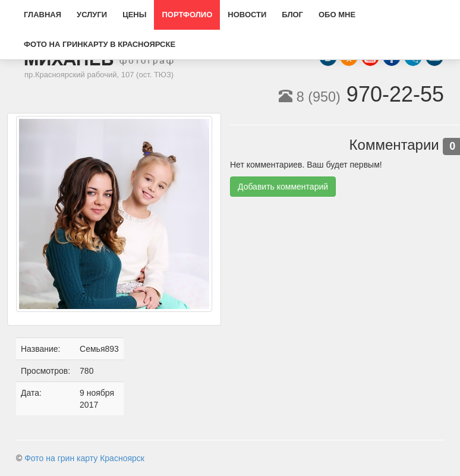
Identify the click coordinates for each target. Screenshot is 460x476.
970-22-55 (361, 94)
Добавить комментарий (283, 187)
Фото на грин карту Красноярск (84, 458)
